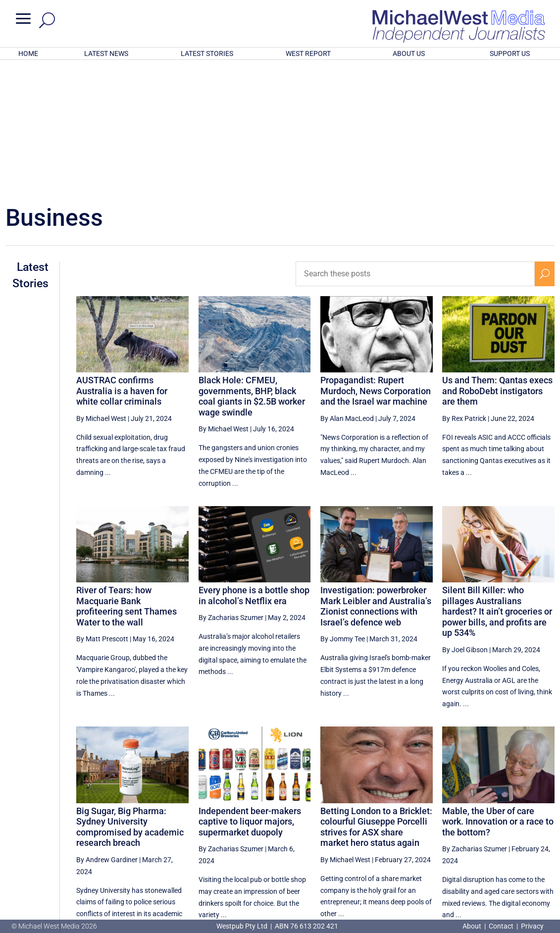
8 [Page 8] (503, 838)
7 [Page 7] (481, 838)
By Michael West (101, 289)
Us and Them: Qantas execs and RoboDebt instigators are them (497, 261)
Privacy (532, 926)
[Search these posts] (415, 144)
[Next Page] (544, 838)
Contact (501, 926)
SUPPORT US (510, 53)
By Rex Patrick (464, 289)
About (473, 926)
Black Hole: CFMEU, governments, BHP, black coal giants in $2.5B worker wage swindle (252, 266)
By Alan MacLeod (347, 289)
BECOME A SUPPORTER (510, 872)
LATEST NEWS (106, 53)
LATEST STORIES (207, 53)
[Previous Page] (419, 838)
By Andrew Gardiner (107, 730)
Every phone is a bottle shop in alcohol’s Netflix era (254, 466)
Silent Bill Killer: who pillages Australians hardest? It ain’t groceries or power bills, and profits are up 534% (497, 482)
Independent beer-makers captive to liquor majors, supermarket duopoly (250, 692)
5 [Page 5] (439, 838)
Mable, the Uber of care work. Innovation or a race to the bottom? (498, 692)
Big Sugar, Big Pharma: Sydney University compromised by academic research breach (130, 697)
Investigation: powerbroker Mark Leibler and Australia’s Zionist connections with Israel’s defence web (376, 476)
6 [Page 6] (460, 838)
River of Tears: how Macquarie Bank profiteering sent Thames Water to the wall (127, 476)
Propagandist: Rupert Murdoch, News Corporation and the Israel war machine (376, 261)
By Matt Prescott (102, 509)
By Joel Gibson (465, 520)
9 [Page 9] (523, 838)
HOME (28, 53)
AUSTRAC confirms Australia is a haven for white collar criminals (122, 261)
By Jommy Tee (343, 509)
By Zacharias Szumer (231, 488)
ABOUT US (409, 53)
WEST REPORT (308, 53)
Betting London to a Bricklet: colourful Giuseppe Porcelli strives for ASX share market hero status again (376, 697)
